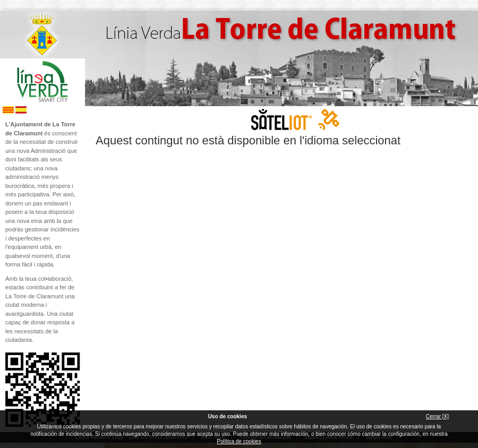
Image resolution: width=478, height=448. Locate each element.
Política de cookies (239, 441)
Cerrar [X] (437, 416)
